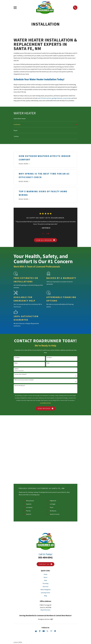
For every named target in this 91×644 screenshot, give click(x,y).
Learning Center (45, 593)
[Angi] (51, 631)
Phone (16, 363)
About (45, 577)
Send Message (45, 408)
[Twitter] (47, 631)
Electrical (45, 587)
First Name (17, 358)
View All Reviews (45, 240)
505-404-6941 (45, 557)
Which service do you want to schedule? (24, 380)
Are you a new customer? (21, 374)
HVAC (45, 580)
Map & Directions (45, 610)
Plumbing (45, 583)
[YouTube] (44, 631)
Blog (45, 596)
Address (16, 369)
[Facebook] (40, 631)
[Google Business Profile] (36, 631)
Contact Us (45, 564)
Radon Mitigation (45, 590)
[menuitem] (45, 119)
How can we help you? (20, 385)
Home (45, 574)
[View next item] (48, 234)
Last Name (49, 358)
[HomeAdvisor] (55, 631)
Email (48, 363)
